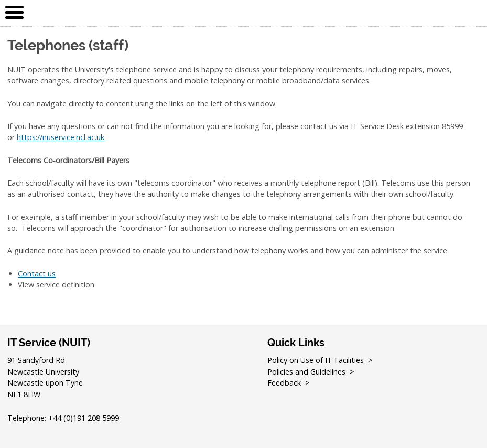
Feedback (284, 383)
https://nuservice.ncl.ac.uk (61, 137)
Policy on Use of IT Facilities (316, 360)
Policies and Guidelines (306, 372)
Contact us (37, 274)
